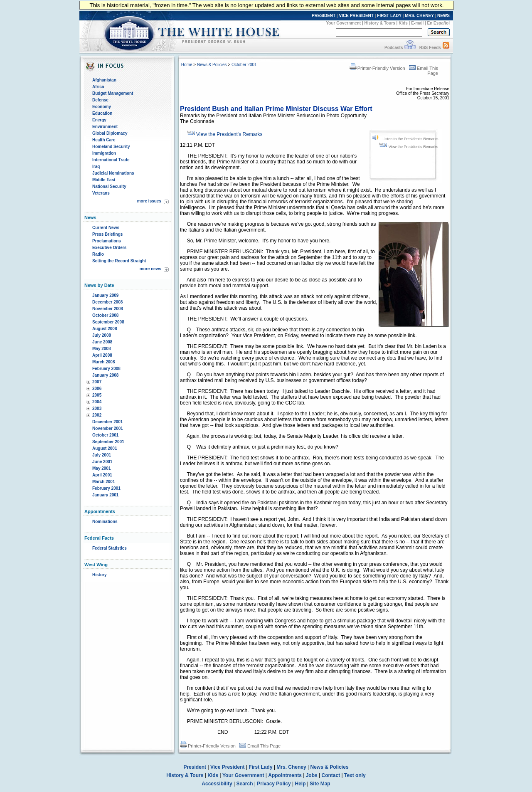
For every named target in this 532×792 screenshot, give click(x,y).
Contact (331, 775)
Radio (98, 254)
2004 (97, 402)
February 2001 (106, 488)
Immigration (104, 153)
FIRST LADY (389, 16)
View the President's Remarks (414, 147)
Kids (403, 23)
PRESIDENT (324, 16)
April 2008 (102, 355)
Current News (106, 228)
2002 (97, 415)
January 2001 (105, 495)
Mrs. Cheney (291, 767)
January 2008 (105, 375)
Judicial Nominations (113, 173)
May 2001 (101, 468)
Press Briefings (107, 234)
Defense (100, 100)
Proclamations (107, 241)
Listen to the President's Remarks (410, 139)
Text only (355, 775)
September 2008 (108, 322)
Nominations (105, 522)
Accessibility (217, 784)
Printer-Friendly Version (377, 68)
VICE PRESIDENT (356, 16)
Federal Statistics (110, 548)
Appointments (285, 775)
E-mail (417, 23)
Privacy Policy (274, 784)
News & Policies (212, 65)
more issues (149, 201)
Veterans (101, 193)
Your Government (343, 23)
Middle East (104, 180)
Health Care (104, 140)
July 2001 (102, 455)
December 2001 (107, 422)
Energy (99, 120)
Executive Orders (109, 248)
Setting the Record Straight (119, 261)
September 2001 (108, 442)
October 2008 (105, 315)
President (195, 767)
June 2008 (102, 342)
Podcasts (394, 48)
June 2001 (102, 462)
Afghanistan (104, 80)
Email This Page (260, 746)
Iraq (96, 167)
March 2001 (103, 482)
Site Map (320, 784)
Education (102, 113)
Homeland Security (111, 147)
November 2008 (108, 309)
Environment (105, 127)
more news (150, 269)
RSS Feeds (430, 48)
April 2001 (102, 475)
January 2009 (105, 295)
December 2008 (107, 302)
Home (187, 65)
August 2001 (105, 448)
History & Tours (380, 23)
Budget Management (113, 93)
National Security (109, 186)
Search (245, 784)
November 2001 (108, 428)
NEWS (443, 16)
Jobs (312, 775)
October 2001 (105, 435)
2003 (97, 408)
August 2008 (105, 329)
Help (300, 784)
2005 (97, 395)
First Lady (260, 767)
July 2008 (102, 335)
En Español (438, 23)
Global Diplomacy (110, 133)
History (99, 575)
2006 (97, 389)
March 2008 (103, 362)
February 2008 (106, 369)
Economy (102, 107)
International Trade (111, 160)
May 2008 (101, 349)
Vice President (228, 767)
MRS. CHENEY (419, 16)
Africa (98, 87)
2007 (97, 382)
